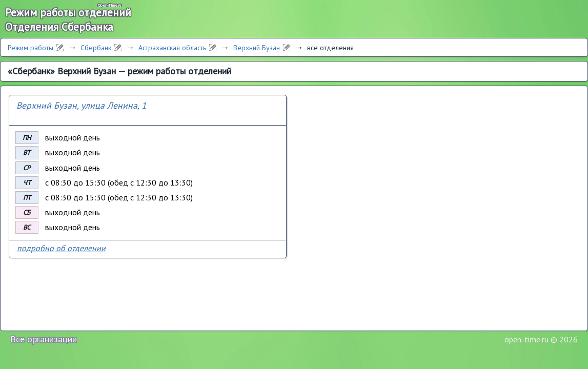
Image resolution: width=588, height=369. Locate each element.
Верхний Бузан (257, 48)
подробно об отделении (61, 248)
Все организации (44, 339)
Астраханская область (172, 48)
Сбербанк (96, 48)
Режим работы (31, 48)
